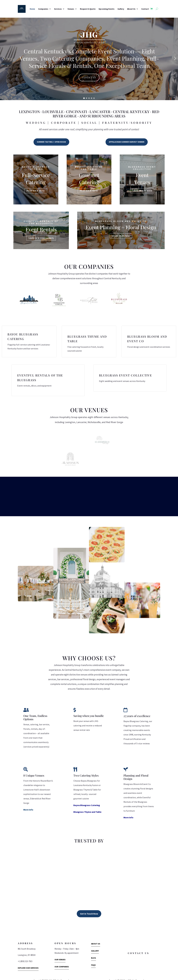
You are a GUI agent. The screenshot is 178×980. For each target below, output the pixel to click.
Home (32, 9)
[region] (89, 58)
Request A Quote (88, 9)
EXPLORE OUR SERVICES (28, 961)
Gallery (121, 9)
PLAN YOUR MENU (36, 191)
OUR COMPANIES (62, 960)
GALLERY (95, 944)
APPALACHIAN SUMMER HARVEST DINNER (127, 142)
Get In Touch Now (89, 907)
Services (58, 9)
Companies (43, 9)
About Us (131, 9)
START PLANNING (121, 236)
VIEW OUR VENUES (142, 191)
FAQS (93, 958)
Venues (71, 9)
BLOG (94, 951)
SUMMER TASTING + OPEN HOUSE (51, 142)
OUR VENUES (60, 953)
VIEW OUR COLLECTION (41, 238)
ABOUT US (96, 937)
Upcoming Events (107, 9)
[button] (3, 58)
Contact (145, 9)
